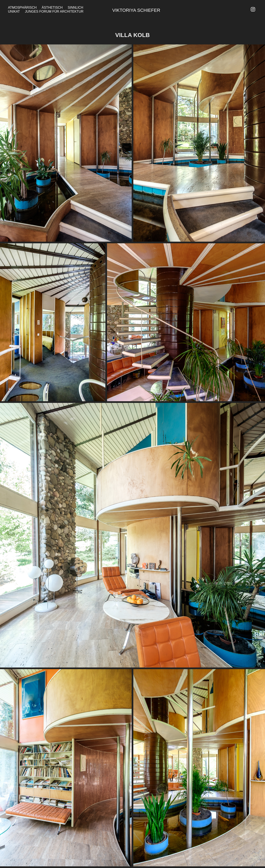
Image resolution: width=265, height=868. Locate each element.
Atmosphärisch (22, 8)
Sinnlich (75, 8)
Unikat (14, 11)
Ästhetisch (52, 8)
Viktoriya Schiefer (136, 10)
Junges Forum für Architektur (54, 11)
